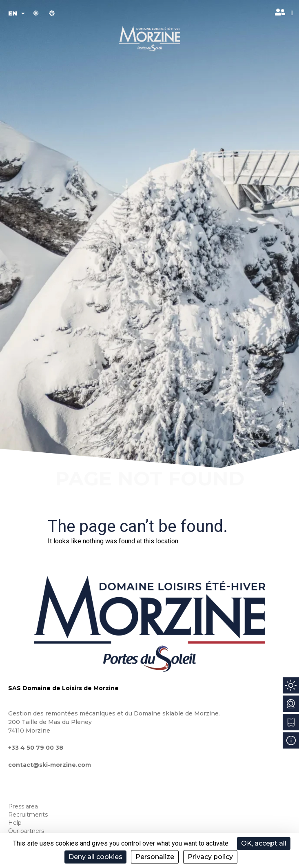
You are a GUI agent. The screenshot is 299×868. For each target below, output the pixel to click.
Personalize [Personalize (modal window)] (155, 857)
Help (15, 823)
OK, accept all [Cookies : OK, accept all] (264, 843)
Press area (23, 806)
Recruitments (28, 815)
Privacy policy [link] (210, 857)
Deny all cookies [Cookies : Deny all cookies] (95, 857)
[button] (292, 13)
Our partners (26, 831)
